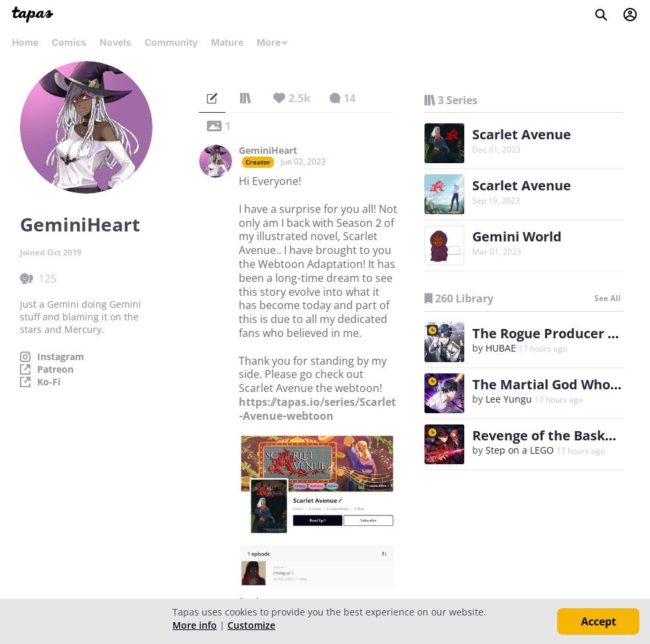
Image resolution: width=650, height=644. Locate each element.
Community (171, 42)
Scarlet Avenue (522, 134)
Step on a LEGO (520, 450)
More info (195, 625)
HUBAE (501, 348)
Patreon (55, 369)
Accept (599, 621)
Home (25, 42)
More (273, 42)
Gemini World (517, 236)
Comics (69, 42)
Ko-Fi (49, 382)
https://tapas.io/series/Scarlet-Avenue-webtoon (317, 409)
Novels (115, 42)
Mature (227, 42)
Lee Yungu (509, 399)
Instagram (61, 357)
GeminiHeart (268, 151)
